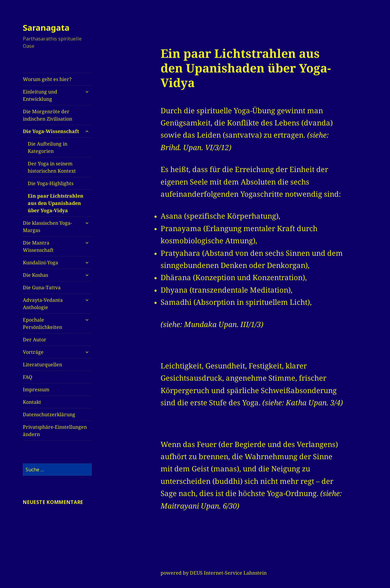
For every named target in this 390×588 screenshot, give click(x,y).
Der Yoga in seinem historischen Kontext (52, 167)
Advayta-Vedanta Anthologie (43, 304)
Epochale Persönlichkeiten (43, 323)
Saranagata (46, 28)
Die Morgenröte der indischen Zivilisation (48, 115)
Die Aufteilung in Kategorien (48, 147)
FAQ (28, 377)
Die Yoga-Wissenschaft (51, 131)
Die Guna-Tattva (42, 287)
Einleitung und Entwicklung (40, 95)
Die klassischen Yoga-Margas (47, 227)
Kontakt (32, 402)
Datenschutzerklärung (49, 414)
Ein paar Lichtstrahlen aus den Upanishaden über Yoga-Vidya (56, 203)
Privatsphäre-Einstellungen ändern (55, 431)
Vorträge (33, 352)
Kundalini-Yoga (41, 262)
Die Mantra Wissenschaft (38, 246)
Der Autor (35, 340)
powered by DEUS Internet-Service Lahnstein (214, 573)
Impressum (36, 389)
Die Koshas (35, 275)
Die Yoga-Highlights (51, 183)
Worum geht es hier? (47, 79)
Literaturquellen (43, 364)
